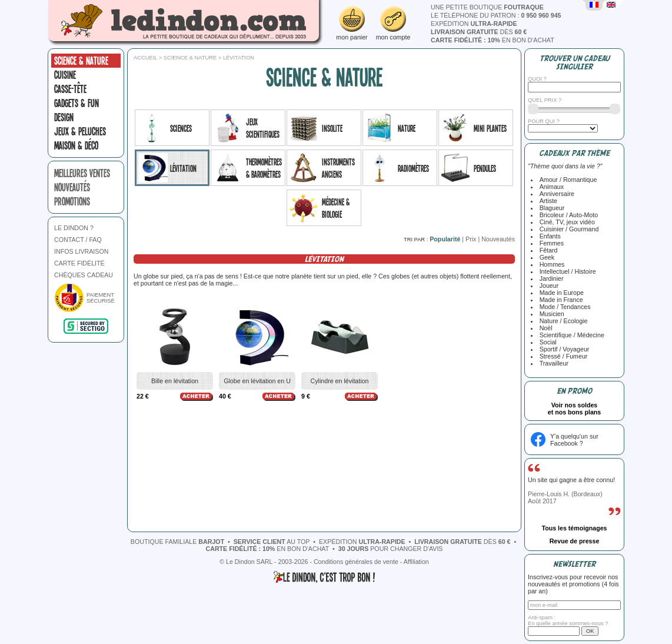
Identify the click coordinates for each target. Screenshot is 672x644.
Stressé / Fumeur (562, 356)
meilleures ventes (82, 173)
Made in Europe (560, 293)
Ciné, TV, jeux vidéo (565, 222)
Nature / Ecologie (562, 321)
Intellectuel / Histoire (566, 271)
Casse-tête (70, 89)
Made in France (560, 300)
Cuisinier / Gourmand (568, 229)
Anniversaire (555, 194)
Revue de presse (575, 541)
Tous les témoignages (574, 528)
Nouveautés (498, 239)
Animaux (550, 187)
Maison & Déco (76, 145)
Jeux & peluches (80, 131)
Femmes (550, 243)
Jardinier (550, 278)
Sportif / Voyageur (563, 349)
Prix (471, 239)
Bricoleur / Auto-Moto (567, 215)
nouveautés (72, 187)
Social (546, 342)
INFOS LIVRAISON (81, 251)
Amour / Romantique (567, 180)
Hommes (550, 264)
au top (272, 542)
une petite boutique (487, 7)
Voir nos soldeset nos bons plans (575, 409)
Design (64, 117)
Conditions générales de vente (356, 562)
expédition (474, 24)
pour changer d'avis (391, 549)
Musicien (550, 314)
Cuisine (65, 75)
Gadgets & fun (76, 103)
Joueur (548, 286)
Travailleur (552, 363)
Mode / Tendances (563, 307)
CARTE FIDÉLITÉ (79, 263)
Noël (544, 328)
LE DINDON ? (74, 228)
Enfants (548, 236)
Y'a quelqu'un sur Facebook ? (574, 440)
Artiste (547, 201)
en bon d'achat (493, 40)
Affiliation (416, 562)
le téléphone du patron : (496, 15)
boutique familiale (177, 542)
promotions (72, 201)
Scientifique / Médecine (570, 335)
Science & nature (81, 61)
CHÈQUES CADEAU (84, 275)
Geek (545, 257)
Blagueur (550, 208)
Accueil (145, 58)
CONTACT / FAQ (78, 240)
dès (479, 32)
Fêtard (547, 250)
